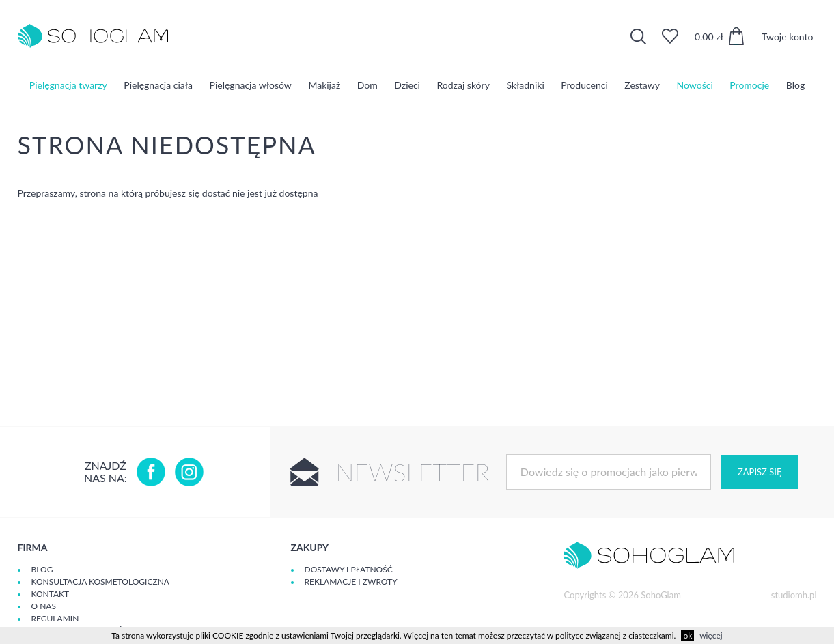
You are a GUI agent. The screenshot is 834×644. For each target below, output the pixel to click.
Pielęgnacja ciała (158, 85)
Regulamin (55, 618)
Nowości (695, 85)
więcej (711, 635)
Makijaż (324, 85)
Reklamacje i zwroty (351, 582)
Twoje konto (788, 37)
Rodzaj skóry (463, 85)
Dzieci (407, 85)
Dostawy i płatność (349, 569)
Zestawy (642, 85)
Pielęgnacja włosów (251, 85)
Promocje (749, 85)
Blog (795, 85)
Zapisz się (760, 472)
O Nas (44, 606)
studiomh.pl (794, 595)
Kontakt (51, 594)
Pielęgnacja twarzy (68, 85)
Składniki (525, 85)
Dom (367, 85)
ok (687, 635)
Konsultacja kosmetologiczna (100, 582)
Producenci (584, 85)
